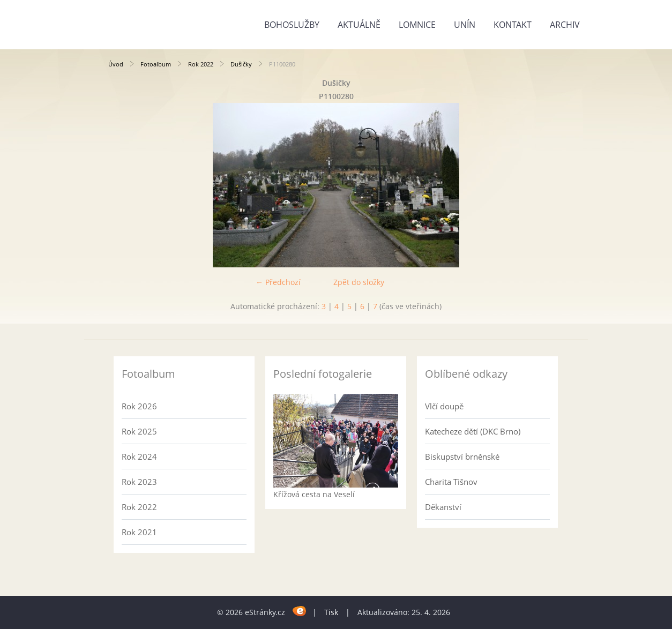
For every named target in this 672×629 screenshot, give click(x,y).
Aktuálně (359, 25)
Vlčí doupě (444, 406)
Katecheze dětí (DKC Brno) (473, 431)
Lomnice (417, 25)
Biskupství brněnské (462, 456)
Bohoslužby (292, 25)
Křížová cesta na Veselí (314, 494)
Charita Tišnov (451, 482)
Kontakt (513, 25)
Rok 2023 (139, 482)
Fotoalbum (156, 64)
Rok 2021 (139, 532)
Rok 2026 (139, 406)
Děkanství (443, 507)
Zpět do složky (359, 282)
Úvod (116, 64)
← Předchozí (278, 282)
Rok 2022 (201, 64)
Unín (465, 25)
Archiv (565, 25)
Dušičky (241, 64)
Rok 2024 (139, 456)
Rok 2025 (139, 431)
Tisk (331, 612)
